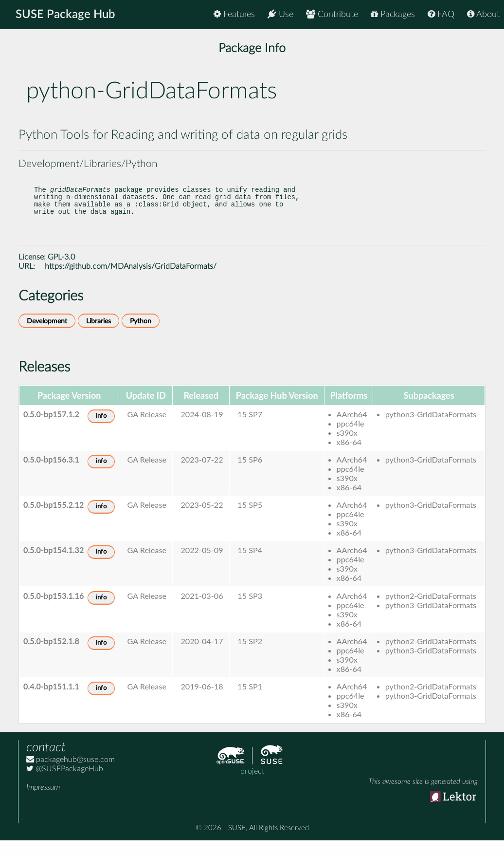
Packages (393, 14)
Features (234, 14)
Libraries (99, 335)
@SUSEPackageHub (65, 782)
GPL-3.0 (61, 271)
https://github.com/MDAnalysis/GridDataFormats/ (131, 280)
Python (141, 335)
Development (47, 335)
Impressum (43, 801)
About (483, 14)
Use (280, 14)
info (101, 430)
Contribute (332, 14)
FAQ (441, 14)
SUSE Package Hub (66, 15)
